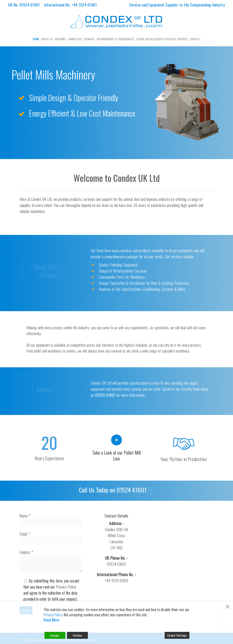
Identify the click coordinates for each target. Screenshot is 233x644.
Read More (51, 620)
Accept (55, 635)
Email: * (51, 538)
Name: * (51, 520)
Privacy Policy (66, 587)
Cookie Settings (177, 635)
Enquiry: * (51, 561)
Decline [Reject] (77, 635)
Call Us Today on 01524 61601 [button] (113, 490)
